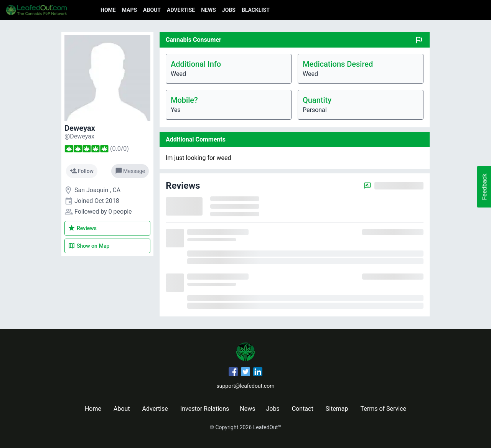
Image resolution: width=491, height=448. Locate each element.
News (208, 10)
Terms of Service (383, 409)
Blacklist (256, 10)
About (152, 10)
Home (108, 10)
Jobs (229, 10)
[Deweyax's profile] (79, 136)
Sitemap (337, 409)
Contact (303, 409)
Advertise (181, 10)
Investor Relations (205, 409)
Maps (129, 10)
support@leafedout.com (246, 386)
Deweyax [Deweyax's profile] (80, 128)
